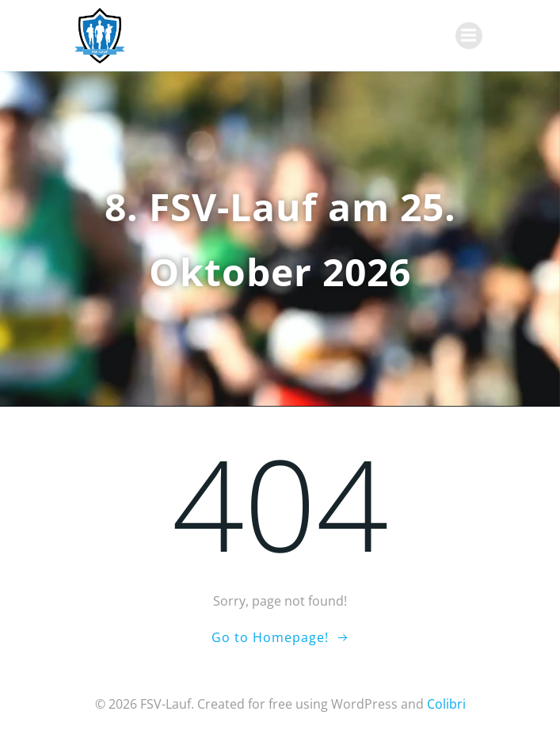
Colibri (446, 704)
